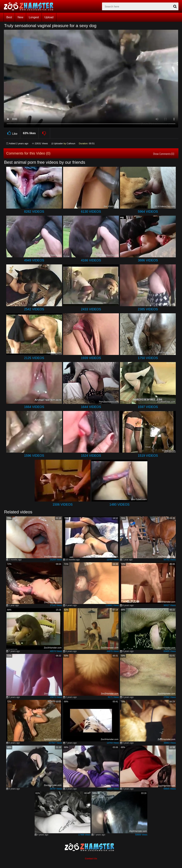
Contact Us (91, 859)
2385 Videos (148, 309)
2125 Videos (34, 358)
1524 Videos (91, 456)
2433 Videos (91, 309)
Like (12, 133)
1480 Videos (119, 505)
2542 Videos (34, 309)
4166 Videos (91, 260)
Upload (49, 17)
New (20, 17)
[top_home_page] (30, 6)
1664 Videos (34, 407)
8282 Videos (34, 212)
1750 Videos (148, 358)
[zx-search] (140, 6)
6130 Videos (91, 212)
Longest (34, 17)
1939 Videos (91, 358)
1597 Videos (148, 407)
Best (9, 17)
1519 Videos (148, 456)
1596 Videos (34, 456)
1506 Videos (62, 505)
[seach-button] (175, 6)
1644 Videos (91, 407)
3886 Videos (148, 260)
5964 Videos (148, 212)
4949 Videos (34, 260)
